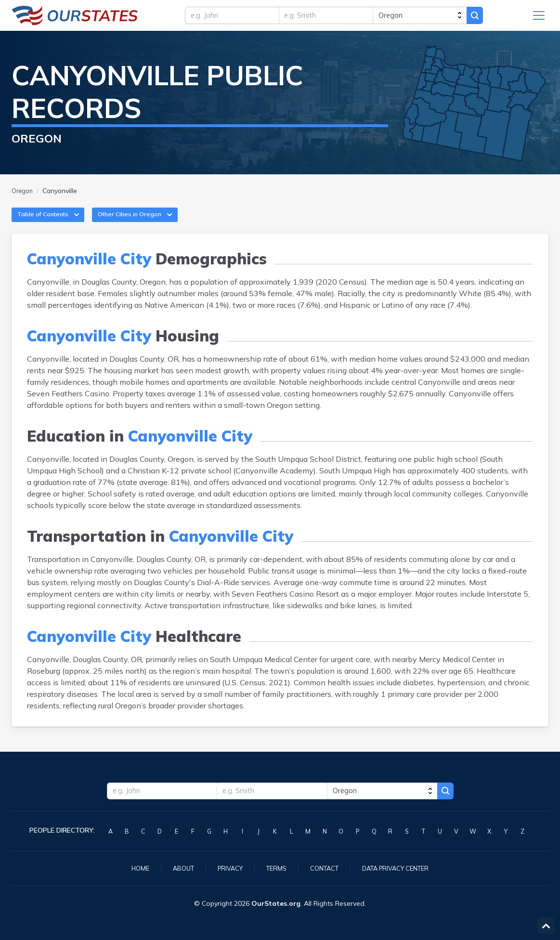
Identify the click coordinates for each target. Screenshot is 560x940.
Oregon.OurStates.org (75, 18)
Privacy (225, 868)
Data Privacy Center (402, 868)
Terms (274, 868)
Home (131, 868)
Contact (325, 868)
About (176, 868)
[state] (431, 18)
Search (494, 18)
